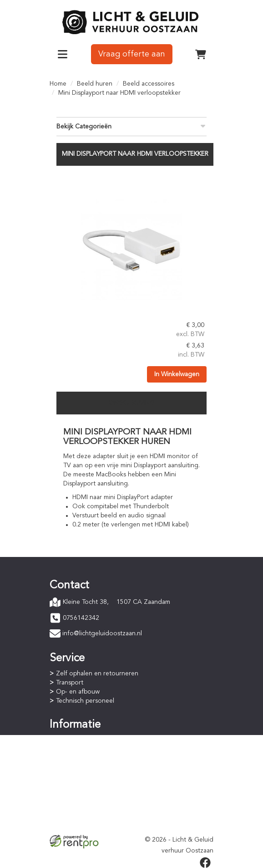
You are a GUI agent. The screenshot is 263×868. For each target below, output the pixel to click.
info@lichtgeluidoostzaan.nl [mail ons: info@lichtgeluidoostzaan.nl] (102, 633)
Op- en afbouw (78, 692)
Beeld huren (95, 84)
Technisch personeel (85, 701)
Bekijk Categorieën (131, 126)
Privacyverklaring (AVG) (89, 816)
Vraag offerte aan (132, 54)
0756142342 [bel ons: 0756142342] (81, 618)
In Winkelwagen (177, 374)
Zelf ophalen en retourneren (97, 674)
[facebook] (205, 863)
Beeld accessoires (149, 84)
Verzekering (73, 825)
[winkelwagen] (201, 54)
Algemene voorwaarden (91, 807)
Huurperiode (74, 758)
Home (58, 84)
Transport (70, 683)
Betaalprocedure (80, 749)
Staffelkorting (76, 767)
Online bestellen (79, 740)
